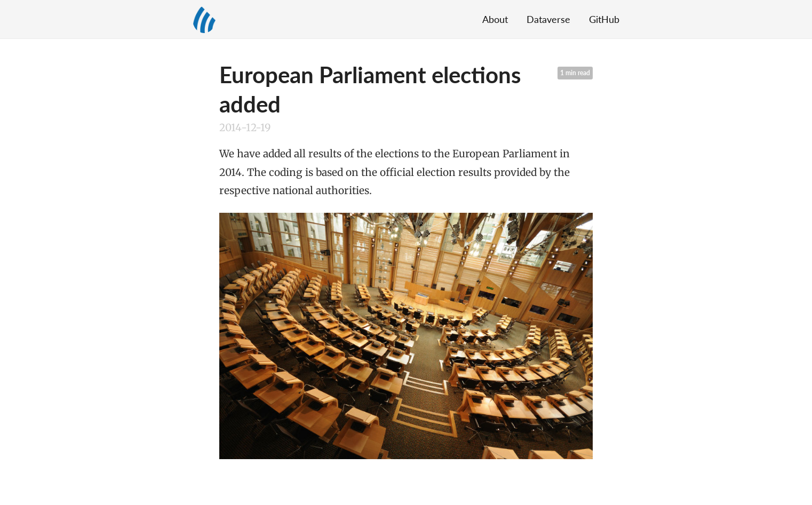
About (495, 19)
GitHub (604, 19)
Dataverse (548, 19)
